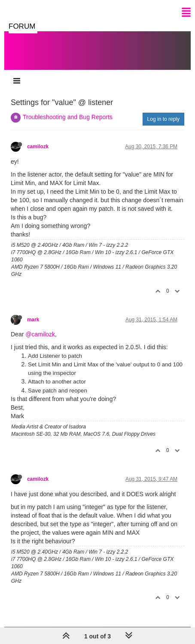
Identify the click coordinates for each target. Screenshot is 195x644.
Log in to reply (163, 119)
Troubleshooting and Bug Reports (68, 117)
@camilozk (40, 334)
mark (33, 320)
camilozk (38, 147)
